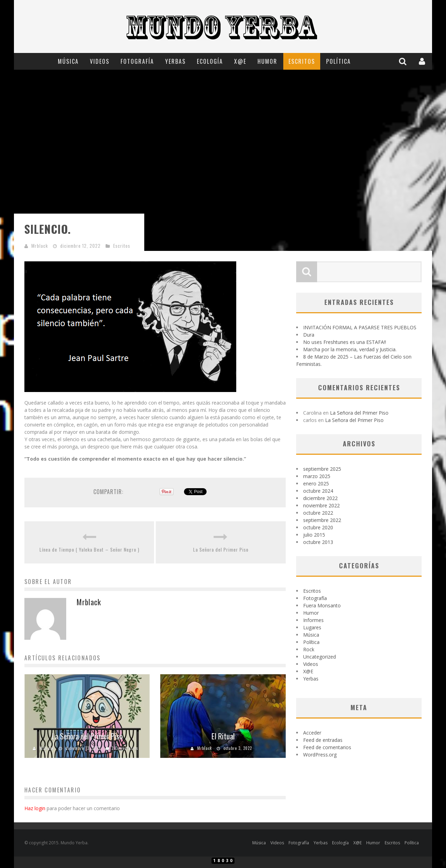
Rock (309, 649)
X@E (240, 61)
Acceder (312, 733)
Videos (100, 61)
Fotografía (137, 61)
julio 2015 (314, 535)
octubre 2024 (318, 491)
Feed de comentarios (327, 747)
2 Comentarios (125, 748)
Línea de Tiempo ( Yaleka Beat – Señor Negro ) (89, 549)
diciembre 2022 (320, 498)
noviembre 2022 (321, 505)
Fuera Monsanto (322, 605)
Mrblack (40, 246)
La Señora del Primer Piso (221, 549)
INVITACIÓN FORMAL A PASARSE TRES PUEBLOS (360, 327)
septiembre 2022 (322, 520)
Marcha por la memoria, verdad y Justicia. (350, 349)
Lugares (312, 627)
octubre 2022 (318, 513)
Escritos (302, 61)
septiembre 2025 (322, 469)
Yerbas (175, 61)
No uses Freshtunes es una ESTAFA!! (345, 342)
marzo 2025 (317, 476)
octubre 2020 (318, 527)
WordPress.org (320, 755)
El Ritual (223, 736)
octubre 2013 (318, 542)
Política (339, 61)
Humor (267, 61)
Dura (309, 335)
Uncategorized (320, 657)
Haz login (35, 808)
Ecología (210, 61)
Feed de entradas (323, 740)
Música (68, 61)
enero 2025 (316, 483)
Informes (313, 620)
